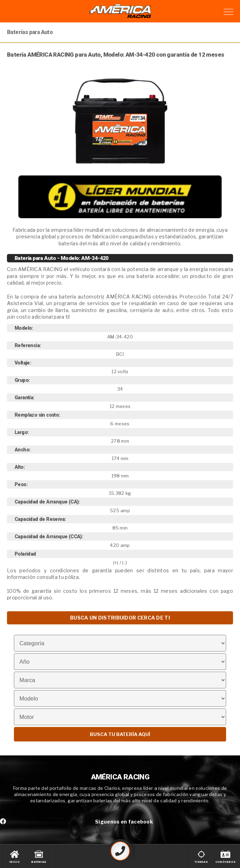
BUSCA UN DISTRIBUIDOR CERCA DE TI (120, 618)
